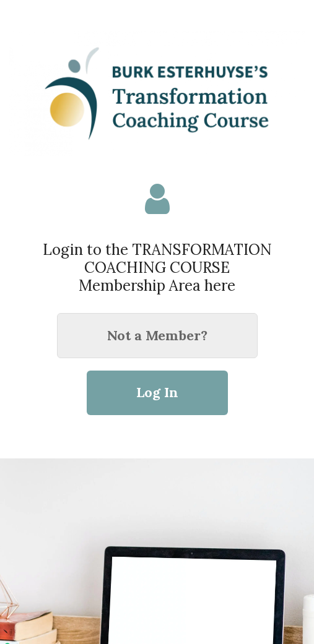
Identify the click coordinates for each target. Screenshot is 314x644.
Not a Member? (157, 335)
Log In (157, 392)
